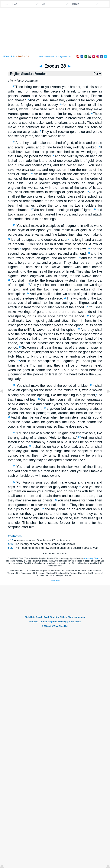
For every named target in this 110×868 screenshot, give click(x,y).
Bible (6, 57)
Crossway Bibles (92, 558)
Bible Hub (55, 580)
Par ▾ (97, 74)
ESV (13, 57)
